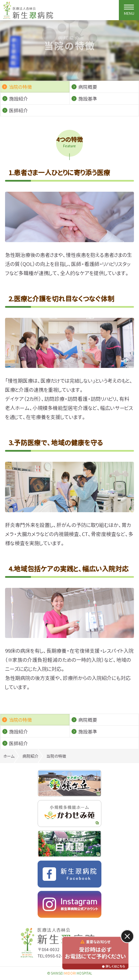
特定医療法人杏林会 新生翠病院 (28, 10)
